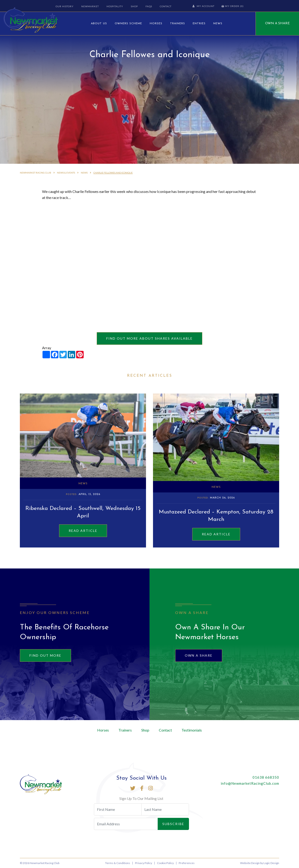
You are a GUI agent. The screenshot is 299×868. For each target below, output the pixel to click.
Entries (199, 24)
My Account (203, 6)
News (218, 24)
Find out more (45, 655)
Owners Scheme (128, 24)
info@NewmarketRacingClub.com (250, 783)
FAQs (149, 6)
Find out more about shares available (149, 338)
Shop (134, 6)
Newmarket (90, 6)
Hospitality (115, 6)
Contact (166, 6)
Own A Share (277, 23)
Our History (65, 6)
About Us (99, 24)
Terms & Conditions (118, 863)
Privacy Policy (144, 863)
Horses (156, 24)
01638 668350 (266, 777)
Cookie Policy (165, 863)
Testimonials (192, 730)
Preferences (187, 863)
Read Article (83, 531)
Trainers (178, 24)
